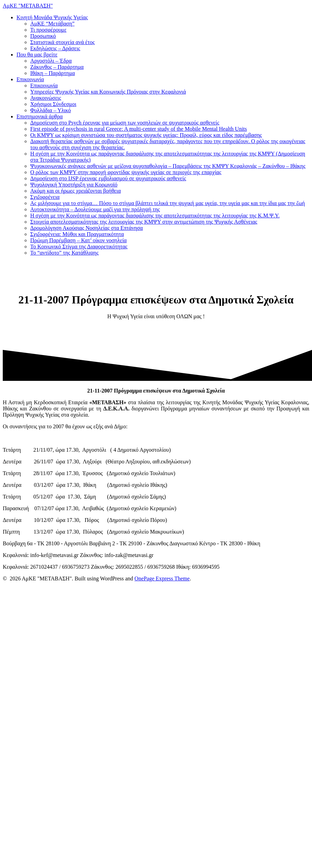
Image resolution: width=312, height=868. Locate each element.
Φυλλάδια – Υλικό (51, 110)
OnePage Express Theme (162, 578)
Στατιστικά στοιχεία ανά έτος (63, 42)
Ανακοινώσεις (46, 98)
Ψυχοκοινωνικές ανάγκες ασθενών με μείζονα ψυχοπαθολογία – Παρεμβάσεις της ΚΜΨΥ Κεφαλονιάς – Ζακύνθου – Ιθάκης (168, 166)
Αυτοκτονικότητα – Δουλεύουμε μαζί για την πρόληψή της (95, 209)
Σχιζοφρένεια (45, 197)
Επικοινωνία (30, 79)
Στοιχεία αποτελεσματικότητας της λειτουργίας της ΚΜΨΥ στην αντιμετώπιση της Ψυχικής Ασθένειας (144, 222)
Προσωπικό (43, 36)
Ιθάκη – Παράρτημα (53, 73)
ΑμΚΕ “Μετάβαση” (52, 24)
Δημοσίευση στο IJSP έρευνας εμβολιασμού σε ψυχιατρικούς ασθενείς (108, 178)
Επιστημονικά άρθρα (40, 116)
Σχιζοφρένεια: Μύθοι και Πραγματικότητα (77, 234)
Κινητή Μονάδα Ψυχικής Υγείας (52, 17)
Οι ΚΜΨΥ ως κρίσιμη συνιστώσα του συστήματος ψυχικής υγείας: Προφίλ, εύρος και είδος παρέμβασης (146, 135)
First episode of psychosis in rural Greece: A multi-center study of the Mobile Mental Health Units (139, 129)
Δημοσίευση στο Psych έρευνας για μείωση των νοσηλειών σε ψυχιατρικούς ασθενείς (125, 123)
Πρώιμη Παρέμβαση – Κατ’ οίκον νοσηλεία (79, 240)
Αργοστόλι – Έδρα (51, 61)
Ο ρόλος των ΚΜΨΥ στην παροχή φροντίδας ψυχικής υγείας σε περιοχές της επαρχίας (126, 172)
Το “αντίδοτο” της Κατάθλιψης (64, 253)
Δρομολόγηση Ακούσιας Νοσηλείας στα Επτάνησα (87, 228)
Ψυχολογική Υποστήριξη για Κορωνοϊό (74, 185)
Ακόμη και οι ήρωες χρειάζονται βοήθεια (76, 191)
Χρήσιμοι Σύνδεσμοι (53, 104)
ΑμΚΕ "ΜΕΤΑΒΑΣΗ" (28, 6)
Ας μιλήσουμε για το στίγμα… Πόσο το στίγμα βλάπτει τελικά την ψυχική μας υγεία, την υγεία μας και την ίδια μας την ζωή (168, 203)
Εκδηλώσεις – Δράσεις (55, 48)
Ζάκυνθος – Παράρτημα (57, 67)
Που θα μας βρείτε (37, 55)
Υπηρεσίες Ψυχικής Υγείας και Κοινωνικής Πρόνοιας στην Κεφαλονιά (108, 92)
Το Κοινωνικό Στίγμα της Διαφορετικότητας (79, 247)
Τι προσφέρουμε (48, 30)
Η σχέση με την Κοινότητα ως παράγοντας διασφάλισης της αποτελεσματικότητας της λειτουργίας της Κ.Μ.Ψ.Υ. (155, 216)
